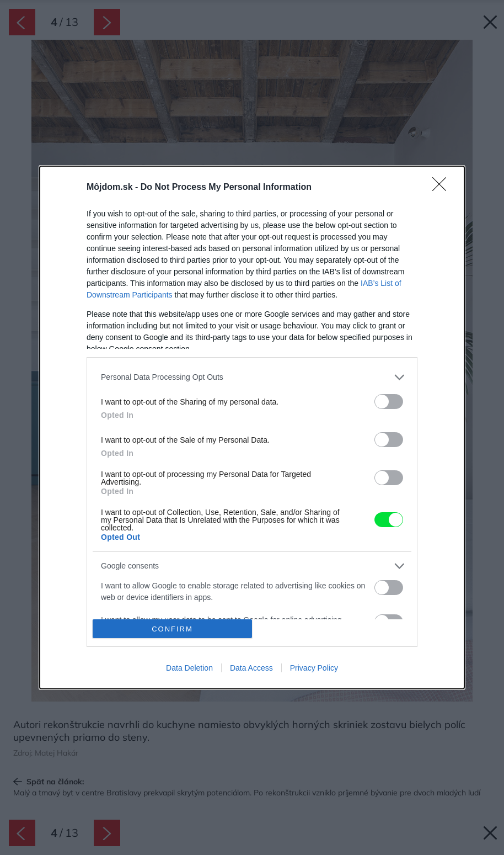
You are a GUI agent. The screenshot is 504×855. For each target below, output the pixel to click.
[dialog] (252, 428)
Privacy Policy (314, 668)
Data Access (251, 668)
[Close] (443, 188)
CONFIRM (172, 629)
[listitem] (252, 377)
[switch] (389, 402)
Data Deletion (189, 668)
